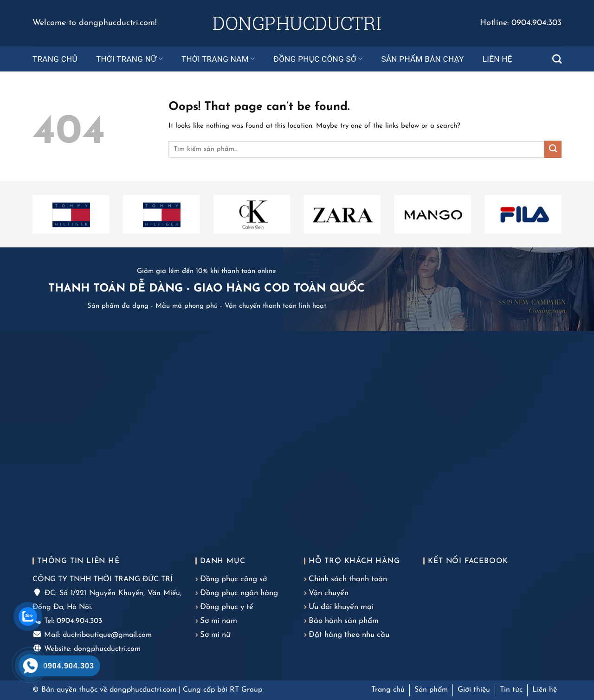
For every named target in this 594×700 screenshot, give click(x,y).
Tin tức (511, 690)
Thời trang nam (218, 59)
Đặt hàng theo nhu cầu (349, 635)
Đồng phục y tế (227, 607)
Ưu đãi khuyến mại (341, 607)
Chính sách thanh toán (348, 579)
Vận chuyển (329, 593)
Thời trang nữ (129, 59)
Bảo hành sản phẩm (344, 621)
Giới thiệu (474, 690)
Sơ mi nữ (215, 635)
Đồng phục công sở (318, 59)
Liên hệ (497, 59)
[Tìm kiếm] (557, 59)
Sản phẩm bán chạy (422, 59)
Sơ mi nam (219, 621)
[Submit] (553, 149)
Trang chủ (55, 59)
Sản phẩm (431, 690)
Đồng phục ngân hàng (239, 593)
